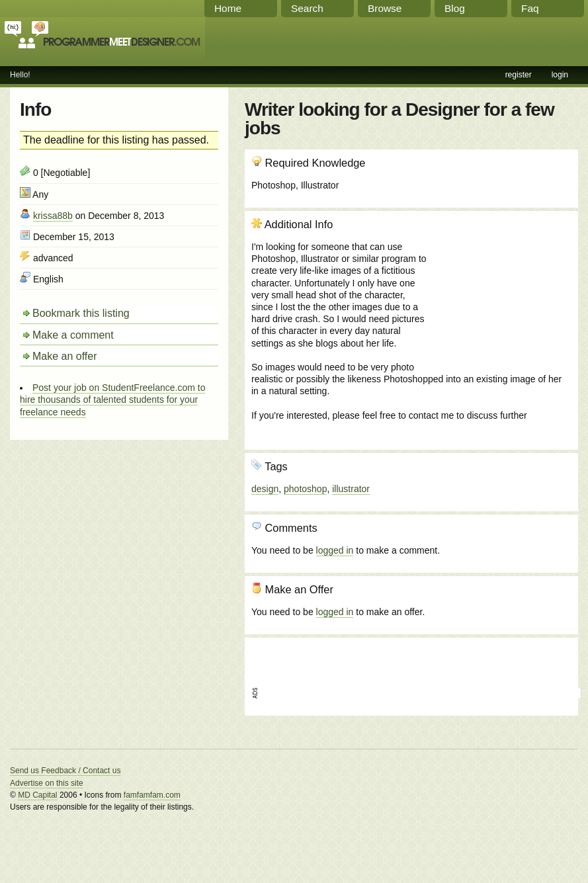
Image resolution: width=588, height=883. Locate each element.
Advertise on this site (47, 783)
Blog (455, 8)
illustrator (351, 489)
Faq (530, 8)
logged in (335, 550)
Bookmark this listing (81, 313)
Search (307, 8)
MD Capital (37, 795)
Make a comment (73, 335)
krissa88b (53, 216)
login (560, 75)
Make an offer (65, 356)
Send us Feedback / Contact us (65, 771)
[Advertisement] (500, 289)
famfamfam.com (152, 795)
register (519, 75)
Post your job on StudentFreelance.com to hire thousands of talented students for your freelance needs (112, 399)
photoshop (305, 489)
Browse (385, 8)
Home (228, 8)
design (265, 489)
